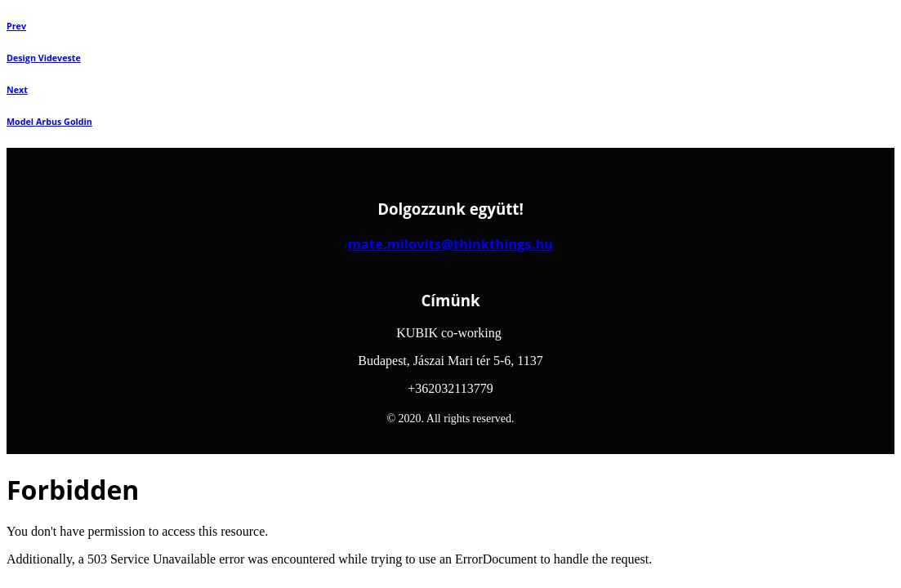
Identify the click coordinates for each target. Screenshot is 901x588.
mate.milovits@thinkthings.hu (450, 244)
